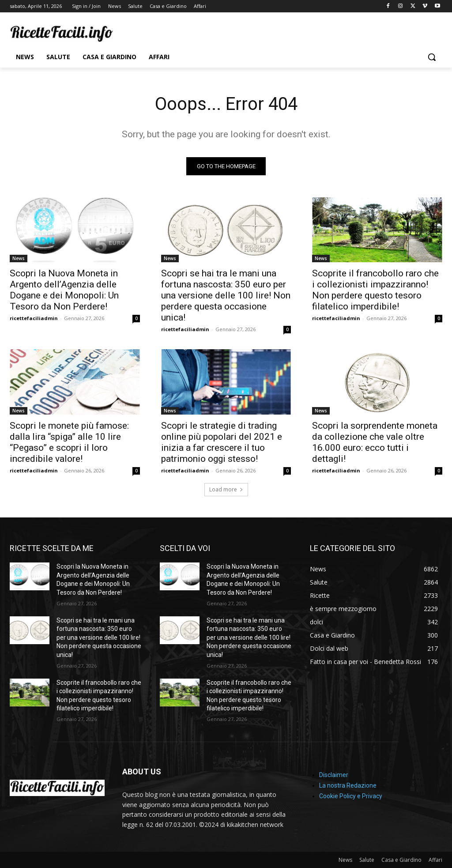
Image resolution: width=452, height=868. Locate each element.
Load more (226, 489)
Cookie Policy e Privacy (351, 796)
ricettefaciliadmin (34, 318)
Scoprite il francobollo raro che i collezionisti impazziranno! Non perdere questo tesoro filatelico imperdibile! (375, 290)
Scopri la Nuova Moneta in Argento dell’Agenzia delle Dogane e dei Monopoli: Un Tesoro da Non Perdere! (64, 290)
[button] (432, 57)
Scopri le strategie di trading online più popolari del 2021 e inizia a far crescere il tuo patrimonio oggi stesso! (222, 442)
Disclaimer (334, 775)
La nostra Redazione (348, 785)
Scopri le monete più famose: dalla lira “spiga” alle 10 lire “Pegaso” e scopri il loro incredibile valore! (69, 442)
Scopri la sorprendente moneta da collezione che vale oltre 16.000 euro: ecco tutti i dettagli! (375, 442)
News (19, 258)
